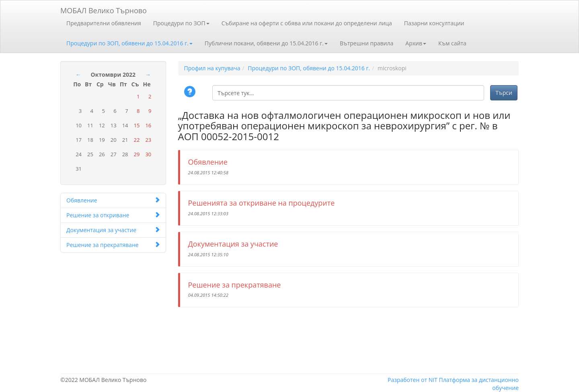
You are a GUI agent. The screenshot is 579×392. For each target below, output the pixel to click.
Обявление (113, 200)
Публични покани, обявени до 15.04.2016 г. (266, 43)
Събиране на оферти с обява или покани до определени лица (307, 23)
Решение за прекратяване (113, 245)
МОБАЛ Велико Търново (104, 9)
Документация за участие (113, 230)
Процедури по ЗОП (181, 23)
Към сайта (452, 43)
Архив (416, 43)
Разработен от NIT (413, 380)
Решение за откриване (113, 215)
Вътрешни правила (366, 43)
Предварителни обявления (104, 23)
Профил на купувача (212, 68)
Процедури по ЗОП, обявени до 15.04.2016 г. (129, 43)
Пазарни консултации (434, 23)
